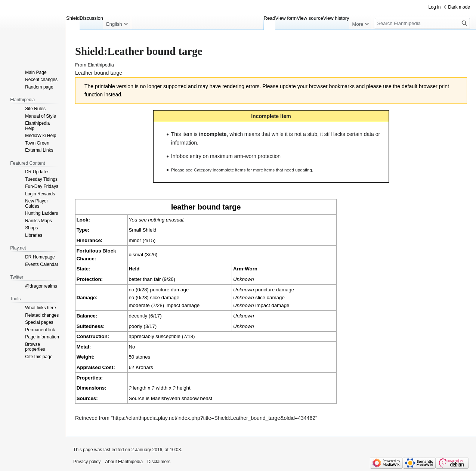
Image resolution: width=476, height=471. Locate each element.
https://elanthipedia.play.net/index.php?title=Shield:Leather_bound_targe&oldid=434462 (214, 418)
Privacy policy (87, 462)
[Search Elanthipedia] (422, 23)
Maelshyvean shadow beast (182, 398)
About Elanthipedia (124, 462)
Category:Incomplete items (220, 170)
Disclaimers (159, 462)
